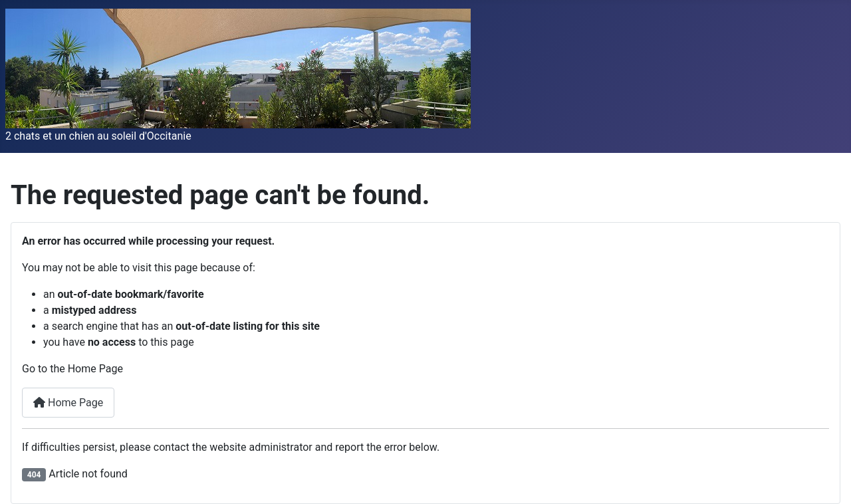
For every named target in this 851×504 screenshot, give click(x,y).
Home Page (68, 403)
